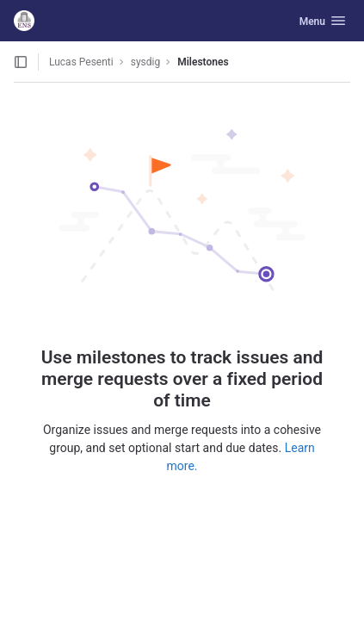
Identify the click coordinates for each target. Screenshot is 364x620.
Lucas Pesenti (81, 62)
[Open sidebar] (21, 62)
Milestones (203, 62)
